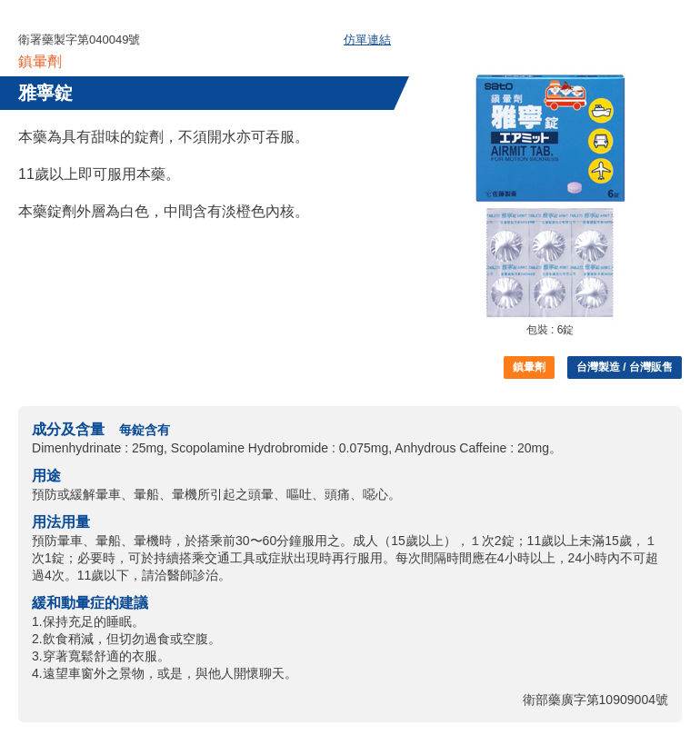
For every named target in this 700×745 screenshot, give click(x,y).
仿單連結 (367, 40)
